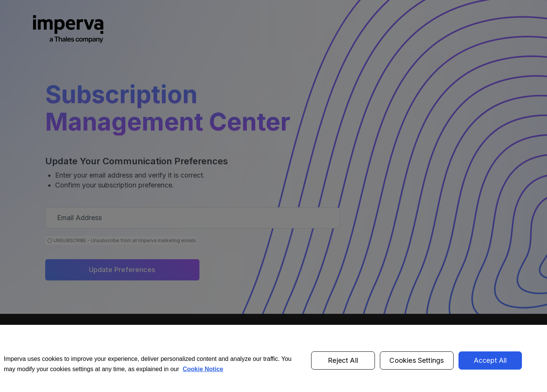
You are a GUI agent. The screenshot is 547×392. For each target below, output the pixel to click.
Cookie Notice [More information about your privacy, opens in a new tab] (203, 375)
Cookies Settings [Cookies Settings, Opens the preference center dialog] (417, 367)
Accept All (490, 367)
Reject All (343, 367)
